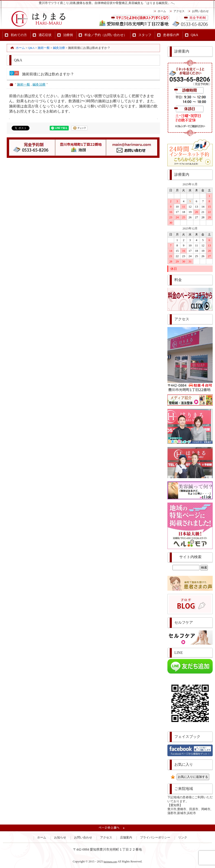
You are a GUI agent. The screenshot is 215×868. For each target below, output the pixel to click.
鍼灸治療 (39, 84)
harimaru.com (110, 862)
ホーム (162, 11)
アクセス (179, 11)
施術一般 (23, 84)
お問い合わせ (200, 11)
